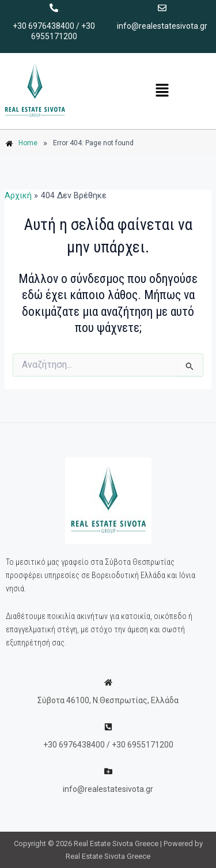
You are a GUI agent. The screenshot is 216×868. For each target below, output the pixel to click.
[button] (162, 91)
